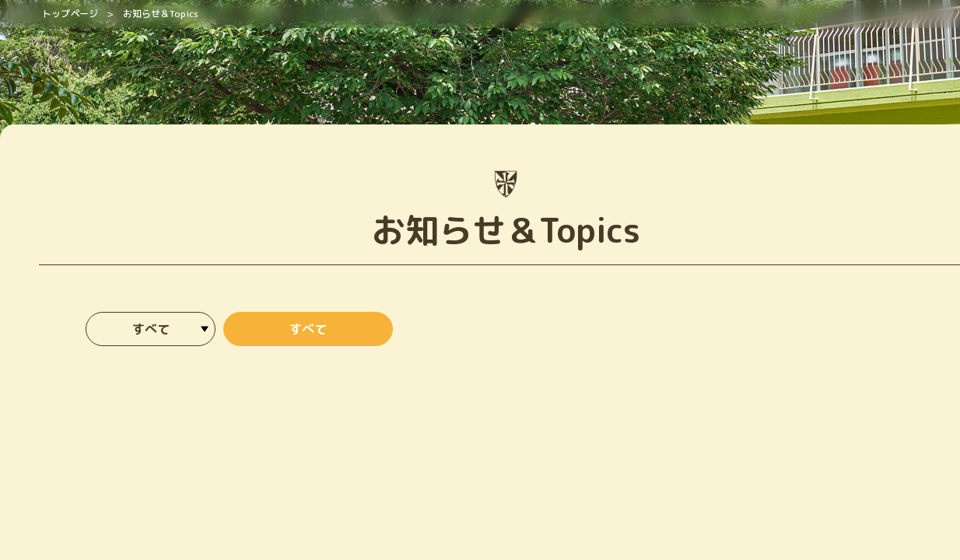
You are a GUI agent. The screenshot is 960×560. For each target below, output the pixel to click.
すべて (308, 329)
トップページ (70, 14)
